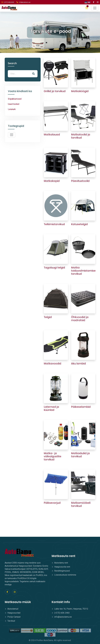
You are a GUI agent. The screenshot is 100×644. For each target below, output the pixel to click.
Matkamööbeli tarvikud (81, 504)
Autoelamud (11, 609)
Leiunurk (12, 109)
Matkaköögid (80, 91)
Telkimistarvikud (54, 224)
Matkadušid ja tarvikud (80, 455)
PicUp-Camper (13, 617)
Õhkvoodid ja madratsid (80, 319)
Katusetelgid (79, 224)
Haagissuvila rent (61, 567)
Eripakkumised (15, 99)
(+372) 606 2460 (8, 2)
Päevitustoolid (80, 181)
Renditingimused (61, 571)
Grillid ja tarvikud (55, 91)
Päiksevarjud (52, 503)
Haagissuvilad (12, 613)
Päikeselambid (81, 407)
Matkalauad (52, 134)
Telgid (48, 317)
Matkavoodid (52, 363)
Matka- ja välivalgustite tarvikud (52, 456)
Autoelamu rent (60, 563)
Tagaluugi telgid (54, 268)
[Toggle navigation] (95, 8)
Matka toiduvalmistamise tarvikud (83, 271)
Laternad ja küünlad (51, 408)
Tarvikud (10, 621)
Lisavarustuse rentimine (64, 575)
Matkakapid (52, 181)
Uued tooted (14, 104)
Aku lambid (78, 363)
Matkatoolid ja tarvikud (81, 136)
